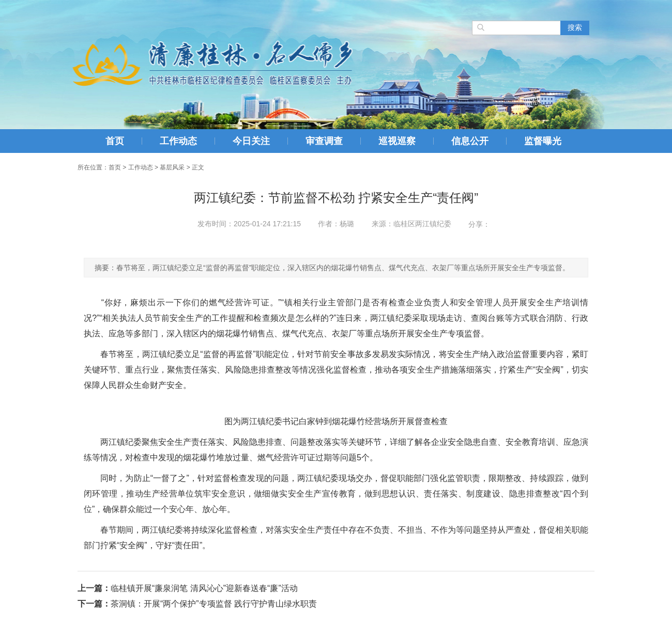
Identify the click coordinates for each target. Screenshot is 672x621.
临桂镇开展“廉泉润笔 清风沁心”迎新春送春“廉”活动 (204, 588)
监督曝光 (543, 141)
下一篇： (94, 604)
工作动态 (178, 141)
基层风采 (172, 167)
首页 (115, 141)
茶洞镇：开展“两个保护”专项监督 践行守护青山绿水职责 (214, 604)
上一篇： (94, 588)
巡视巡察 (397, 141)
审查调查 (324, 141)
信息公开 (470, 141)
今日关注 (251, 141)
